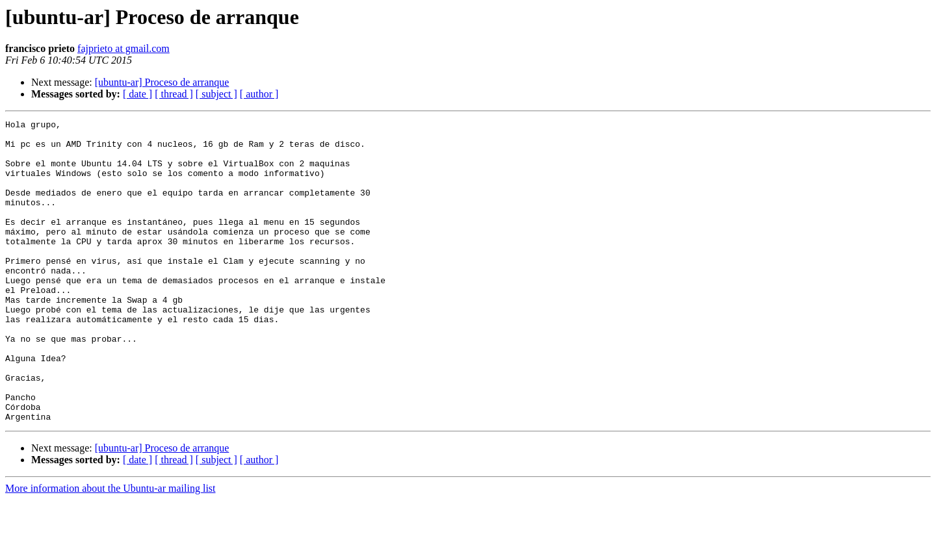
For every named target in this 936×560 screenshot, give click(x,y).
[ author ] (259, 94)
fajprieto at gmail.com (123, 48)
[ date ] (137, 94)
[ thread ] (174, 94)
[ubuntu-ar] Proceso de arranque (162, 82)
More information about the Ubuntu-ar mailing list (110, 549)
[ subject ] (216, 94)
